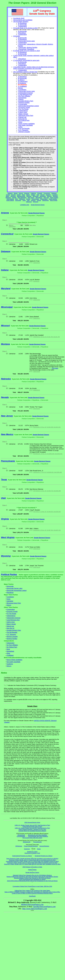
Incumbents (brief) (19, 18)
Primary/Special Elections (31, 846)
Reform (9, 605)
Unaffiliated (10, 655)
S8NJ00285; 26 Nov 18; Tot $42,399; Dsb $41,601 (47, 427)
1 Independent (22, 65)
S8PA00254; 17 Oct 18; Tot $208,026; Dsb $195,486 (48, 472)
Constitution (10, 597)
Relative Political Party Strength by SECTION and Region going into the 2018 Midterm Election (32, 877)
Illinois (28, 195)
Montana (55, 196)
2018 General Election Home (32, 822)
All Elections (19, 846)
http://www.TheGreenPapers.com (35, 909)
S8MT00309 (37, 372)
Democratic (10, 586)
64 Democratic (22, 78)
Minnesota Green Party (14, 603)
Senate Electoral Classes (38, 205)
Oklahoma (22, 199)
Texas (24, 200)
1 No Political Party (24, 120)
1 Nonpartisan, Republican (26, 49)
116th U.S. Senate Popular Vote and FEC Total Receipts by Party (32, 825)
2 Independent (22, 26)
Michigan (29, 196)
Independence (11, 616)
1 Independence (23, 111)
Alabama (10, 193)
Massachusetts (21, 196)
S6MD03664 (37, 300)
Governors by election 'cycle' (32, 853)
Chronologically (21, 836)
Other (8, 653)
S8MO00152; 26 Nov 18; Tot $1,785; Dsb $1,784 (46, 337)
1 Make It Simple (23, 114)
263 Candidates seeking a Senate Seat (25, 72)
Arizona (21, 193)
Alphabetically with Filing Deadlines (38, 835)
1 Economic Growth (24, 107)
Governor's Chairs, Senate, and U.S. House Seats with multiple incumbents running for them (32, 863)
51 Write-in (21, 80)
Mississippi (43, 196)
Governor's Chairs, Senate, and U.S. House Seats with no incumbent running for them (32, 860)
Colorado (40, 193)
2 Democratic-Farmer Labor (26, 41)
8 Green (20, 88)
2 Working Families (24, 103)
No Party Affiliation (12, 645)
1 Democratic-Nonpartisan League (28, 106)
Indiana (33, 195)
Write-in (9, 666)
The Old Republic (12, 632)
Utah (28, 200)
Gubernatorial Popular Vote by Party (32, 827)
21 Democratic (22, 62)
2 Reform (21, 99)
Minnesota (36, 196)
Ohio (17, 199)
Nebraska (8, 198)
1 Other (20, 127)
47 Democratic (22, 25)
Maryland (13, 196)
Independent (11, 643)
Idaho (24, 195)
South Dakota (10, 200)
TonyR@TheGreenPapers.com (44, 907)
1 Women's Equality (24, 132)
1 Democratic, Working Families (28, 47)
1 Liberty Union (22, 112)
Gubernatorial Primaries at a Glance (22, 856)
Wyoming (36, 202)
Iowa (38, 195)
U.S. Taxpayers (11, 634)
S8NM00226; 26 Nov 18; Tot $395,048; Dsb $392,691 (48, 454)
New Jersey (31, 198)
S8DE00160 (37, 263)
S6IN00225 (36, 281)
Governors (27, 849)
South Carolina (53, 199)
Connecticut (47, 193)
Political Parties (9, 574)
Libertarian (10, 601)
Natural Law (10, 626)
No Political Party (12, 647)
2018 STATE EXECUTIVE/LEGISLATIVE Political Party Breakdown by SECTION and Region (32, 881)
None (8, 649)
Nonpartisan (10, 651)
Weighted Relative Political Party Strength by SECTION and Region (32, 878)
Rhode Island (44, 199)
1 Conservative (22, 104)
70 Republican (22, 77)
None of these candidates (14, 660)
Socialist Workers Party (14, 630)
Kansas (43, 195)
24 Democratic (22, 31)
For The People (11, 614)
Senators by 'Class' (32, 852)
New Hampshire (22, 198)
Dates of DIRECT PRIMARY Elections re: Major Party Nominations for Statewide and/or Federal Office (32, 892)
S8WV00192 (37, 549)
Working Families (12, 639)
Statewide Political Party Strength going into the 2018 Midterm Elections (32, 875)
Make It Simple (11, 624)
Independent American (14, 618)
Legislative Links (25, 205)
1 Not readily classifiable (25, 125)
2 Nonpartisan (22, 98)
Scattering (10, 664)
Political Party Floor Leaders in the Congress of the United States (32, 890)
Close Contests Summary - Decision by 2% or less (32, 829)
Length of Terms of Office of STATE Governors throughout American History (32, 893)
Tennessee (18, 200)
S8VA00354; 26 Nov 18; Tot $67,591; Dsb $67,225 (47, 530)
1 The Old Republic (24, 129)
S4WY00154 (37, 567)
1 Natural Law (22, 117)
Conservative (11, 609)
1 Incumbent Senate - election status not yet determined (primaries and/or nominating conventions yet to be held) (34, 68)
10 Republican (22, 39)
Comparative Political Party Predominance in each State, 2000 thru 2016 (32, 886)
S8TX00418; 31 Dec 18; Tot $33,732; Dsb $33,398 (47, 491)
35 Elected (17, 36)
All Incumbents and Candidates (23, 20)
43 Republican (22, 52)
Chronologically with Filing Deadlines (38, 836)
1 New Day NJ (22, 119)
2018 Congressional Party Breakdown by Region (32, 879)
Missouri (49, 196)
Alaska (16, 193)
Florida (8, 195)
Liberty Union (11, 622)
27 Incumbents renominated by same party (26, 60)
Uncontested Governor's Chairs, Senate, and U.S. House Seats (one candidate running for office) (32, 861)
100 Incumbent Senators (21, 22)
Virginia (39, 200)
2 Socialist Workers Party (26, 101)
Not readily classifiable (14, 662)
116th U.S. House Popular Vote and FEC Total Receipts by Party (32, 828)
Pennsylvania (35, 199)
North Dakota (10, 199)
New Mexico (39, 198)
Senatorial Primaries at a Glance (44, 856)
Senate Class (32, 706)
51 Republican (22, 23)
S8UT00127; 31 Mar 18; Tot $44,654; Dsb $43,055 (47, 512)
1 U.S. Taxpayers (23, 130)
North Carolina (54, 198)
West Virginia (54, 200)
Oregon (28, 199)
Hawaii (19, 195)
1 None (20, 122)
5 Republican (22, 64)
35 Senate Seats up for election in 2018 (25, 28)
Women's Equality (12, 637)
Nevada (14, 198)
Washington (46, 200)
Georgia (13, 195)
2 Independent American (25, 93)
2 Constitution (22, 90)
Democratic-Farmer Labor (15, 588)
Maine (8, 196)
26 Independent (23, 82)
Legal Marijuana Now (13, 620)
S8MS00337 (37, 318)
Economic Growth (12, 612)
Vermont (33, 200)
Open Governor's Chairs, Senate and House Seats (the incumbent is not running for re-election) (32, 859)
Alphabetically (21, 835)
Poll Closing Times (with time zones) (32, 838)
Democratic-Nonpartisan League (17, 591)
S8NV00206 (37, 409)
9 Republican (22, 33)
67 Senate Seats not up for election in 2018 (26, 51)
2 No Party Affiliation (24, 96)
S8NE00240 (37, 390)
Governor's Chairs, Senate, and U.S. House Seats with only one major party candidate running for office (32, 864)
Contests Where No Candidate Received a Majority (32, 831)
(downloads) (32, 896)
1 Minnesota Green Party (25, 116)
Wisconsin (29, 202)
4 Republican (22, 59)
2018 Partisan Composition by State (32, 867)
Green (9, 599)
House (39, 849)
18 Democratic (22, 38)
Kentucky (48, 195)
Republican (10, 593)
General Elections (44, 846)
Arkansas (27, 193)
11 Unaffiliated (22, 86)
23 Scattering (22, 83)
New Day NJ (11, 628)
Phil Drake (55, 368)
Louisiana (55, 195)
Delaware (54, 193)
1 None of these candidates (26, 124)
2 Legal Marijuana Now (25, 94)
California (33, 193)
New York (46, 198)
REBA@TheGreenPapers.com (32, 904)
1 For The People (23, 109)
